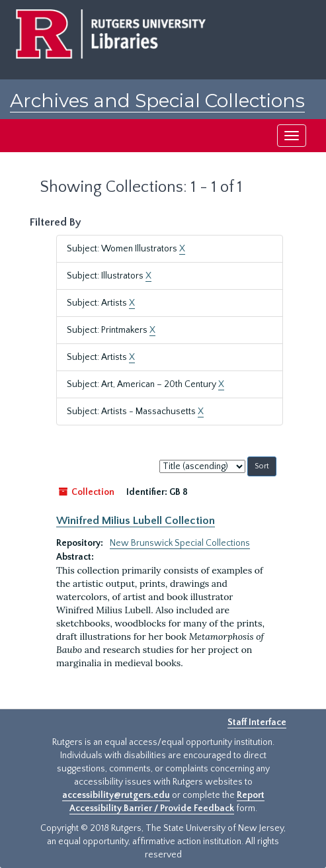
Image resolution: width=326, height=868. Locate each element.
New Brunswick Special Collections (180, 543)
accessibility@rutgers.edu (116, 795)
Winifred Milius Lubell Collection (136, 521)
